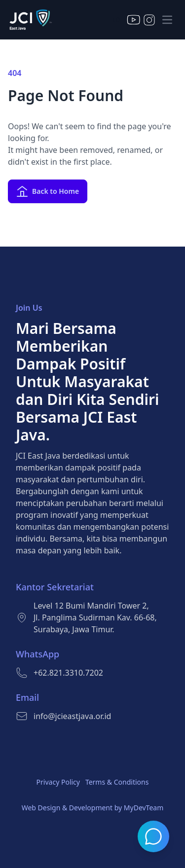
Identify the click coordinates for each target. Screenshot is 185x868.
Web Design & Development (67, 808)
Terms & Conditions (117, 782)
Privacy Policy (58, 782)
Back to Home (48, 191)
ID (117, 19)
